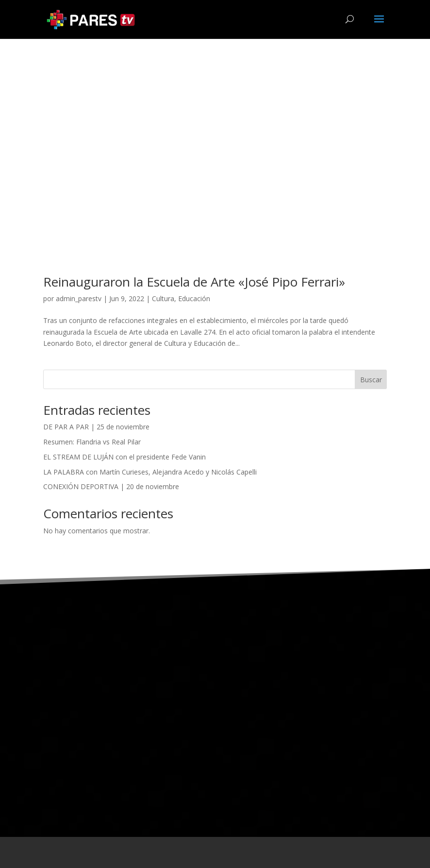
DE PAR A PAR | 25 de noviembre (96, 427)
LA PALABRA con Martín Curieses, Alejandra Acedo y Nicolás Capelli (150, 472)
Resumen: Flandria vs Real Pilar (92, 442)
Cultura (163, 298)
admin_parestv (79, 298)
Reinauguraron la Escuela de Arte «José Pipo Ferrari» (194, 282)
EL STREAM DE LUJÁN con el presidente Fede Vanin (124, 457)
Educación (194, 298)
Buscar (371, 380)
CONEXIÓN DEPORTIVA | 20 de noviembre (111, 486)
